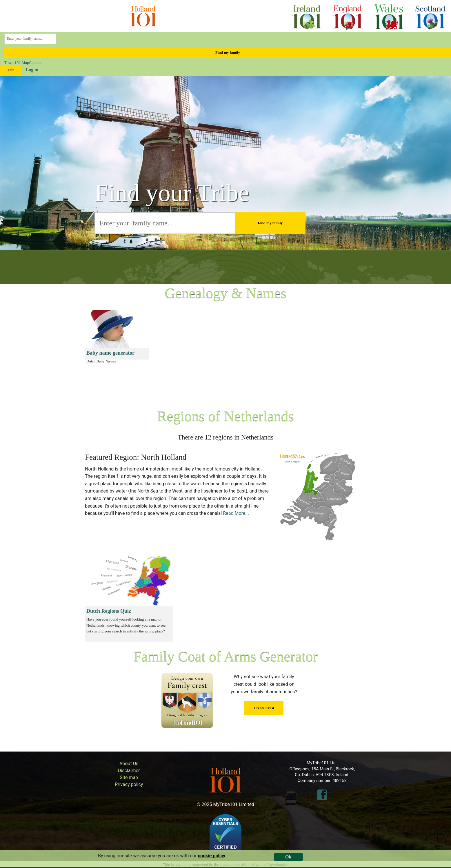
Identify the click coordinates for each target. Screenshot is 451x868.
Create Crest (264, 708)
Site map (129, 777)
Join (11, 70)
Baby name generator (110, 353)
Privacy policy (129, 784)
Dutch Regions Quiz (109, 611)
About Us (129, 764)
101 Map (22, 63)
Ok (288, 857)
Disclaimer (129, 771)
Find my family (228, 52)
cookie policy (212, 856)
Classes (36, 63)
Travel (9, 63)
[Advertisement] (303, 350)
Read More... (236, 513)
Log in (32, 70)
